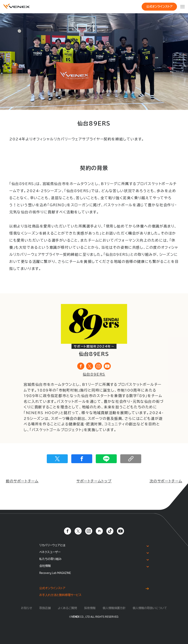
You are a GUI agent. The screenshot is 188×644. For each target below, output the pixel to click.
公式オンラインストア (159, 7)
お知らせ (27, 608)
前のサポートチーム (22, 481)
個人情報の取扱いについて (150, 608)
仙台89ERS (94, 374)
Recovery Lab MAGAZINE (55, 573)
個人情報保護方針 (114, 608)
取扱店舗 (45, 608)
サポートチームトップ (94, 481)
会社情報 (45, 566)
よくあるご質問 (67, 608)
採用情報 (90, 608)
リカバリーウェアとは (52, 545)
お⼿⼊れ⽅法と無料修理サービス (60, 595)
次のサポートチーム (166, 481)
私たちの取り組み (50, 559)
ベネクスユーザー (50, 552)
